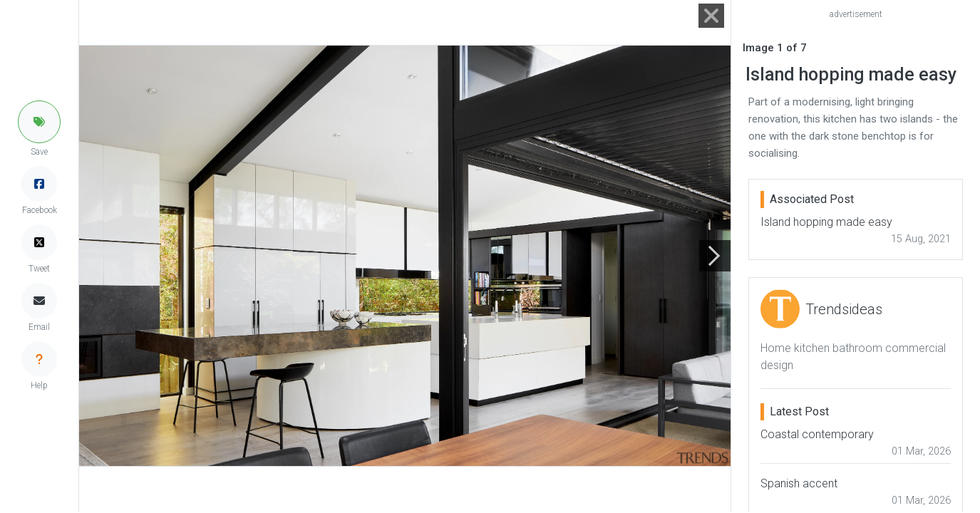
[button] (39, 122)
